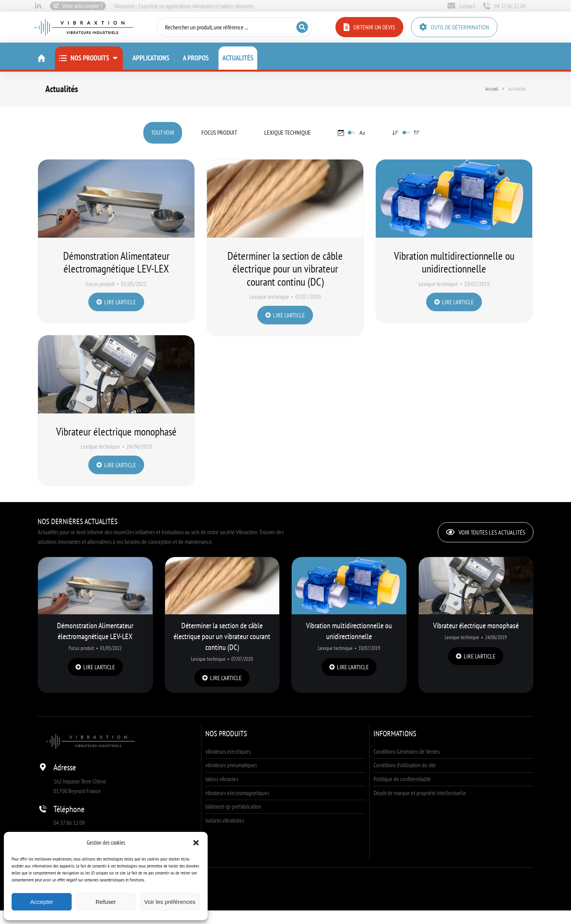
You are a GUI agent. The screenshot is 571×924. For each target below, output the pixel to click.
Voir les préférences (170, 902)
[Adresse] (43, 767)
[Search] (302, 27)
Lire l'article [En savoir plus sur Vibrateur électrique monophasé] (476, 656)
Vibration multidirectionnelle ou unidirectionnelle (454, 262)
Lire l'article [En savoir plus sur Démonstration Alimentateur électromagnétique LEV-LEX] (116, 302)
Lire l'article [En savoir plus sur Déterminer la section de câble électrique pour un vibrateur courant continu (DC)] (285, 315)
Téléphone (69, 809)
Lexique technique (269, 297)
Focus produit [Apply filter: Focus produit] (219, 132)
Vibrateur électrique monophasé (476, 626)
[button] (196, 843)
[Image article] (116, 199)
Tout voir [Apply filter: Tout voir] (163, 132)
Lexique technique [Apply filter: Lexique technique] (287, 132)
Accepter (42, 902)
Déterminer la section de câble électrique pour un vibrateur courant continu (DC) (285, 269)
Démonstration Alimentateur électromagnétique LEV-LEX (116, 262)
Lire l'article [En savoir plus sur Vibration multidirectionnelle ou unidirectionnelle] (454, 302)
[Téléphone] (43, 809)
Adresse (65, 767)
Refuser (106, 902)
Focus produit (100, 284)
